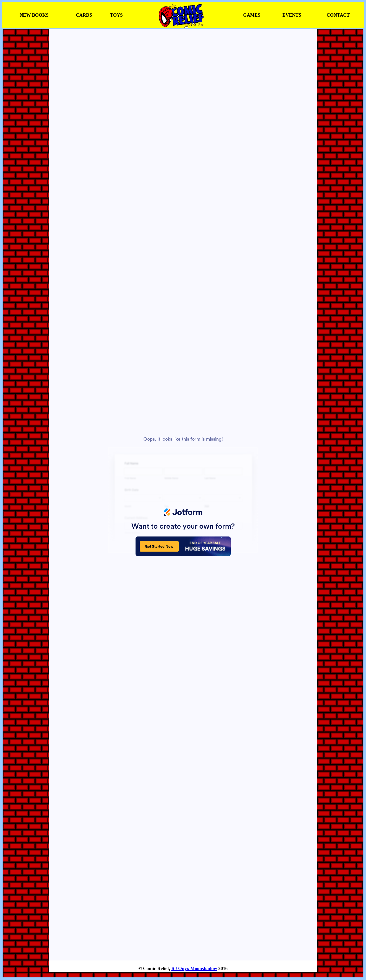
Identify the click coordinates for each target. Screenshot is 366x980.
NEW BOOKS (34, 15)
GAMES (252, 15)
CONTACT (338, 15)
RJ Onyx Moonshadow (194, 969)
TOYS (116, 15)
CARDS (84, 15)
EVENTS (292, 15)
